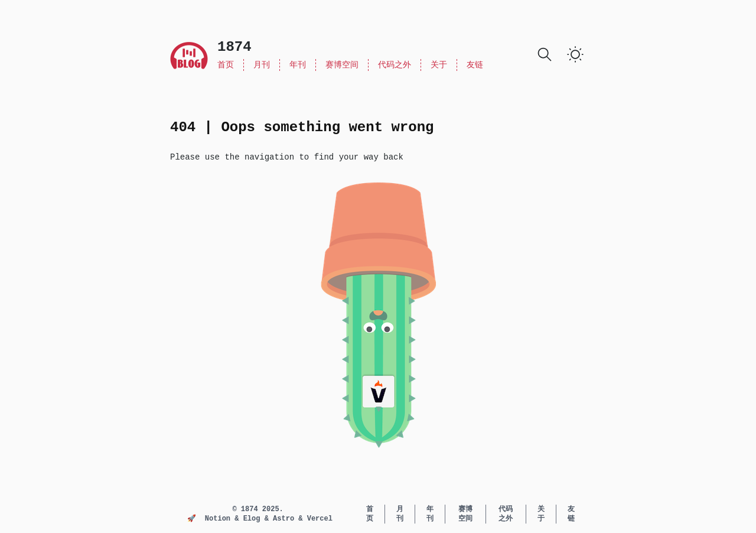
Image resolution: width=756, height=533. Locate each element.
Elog (254, 519)
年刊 (298, 65)
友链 (475, 65)
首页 (226, 65)
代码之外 (395, 65)
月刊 (262, 65)
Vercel (320, 519)
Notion (220, 519)
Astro (286, 519)
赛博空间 (342, 65)
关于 (439, 65)
